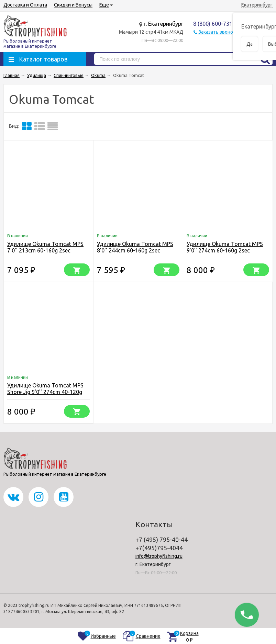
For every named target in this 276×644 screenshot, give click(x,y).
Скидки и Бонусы (73, 5)
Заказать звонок (217, 32)
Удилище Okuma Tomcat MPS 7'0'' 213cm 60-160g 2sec (45, 247)
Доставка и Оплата (25, 5)
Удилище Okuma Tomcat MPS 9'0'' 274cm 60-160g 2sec (225, 247)
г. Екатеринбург (163, 24)
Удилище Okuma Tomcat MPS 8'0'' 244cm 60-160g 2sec (135, 247)
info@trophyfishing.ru (159, 556)
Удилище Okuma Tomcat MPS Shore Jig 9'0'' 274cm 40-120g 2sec (45, 392)
